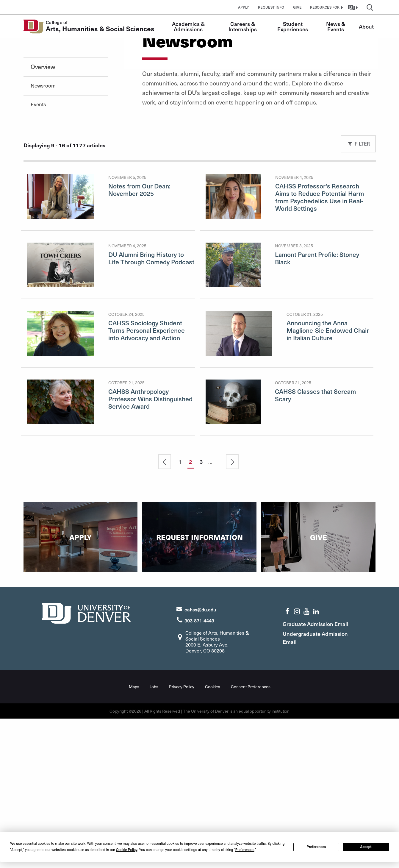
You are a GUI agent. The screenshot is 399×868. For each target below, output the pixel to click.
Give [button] (297, 7)
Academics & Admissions (189, 26)
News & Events (336, 26)
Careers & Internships (243, 26)
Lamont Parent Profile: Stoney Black (317, 408)
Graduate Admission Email (319, 773)
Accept (366, 847)
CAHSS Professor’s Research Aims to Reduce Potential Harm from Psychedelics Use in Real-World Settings (320, 348)
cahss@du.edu (200, 759)
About (366, 26)
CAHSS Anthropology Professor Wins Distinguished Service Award (150, 549)
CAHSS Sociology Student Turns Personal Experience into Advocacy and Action (147, 481)
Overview (43, 217)
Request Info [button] (271, 7)
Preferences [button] (245, 850)
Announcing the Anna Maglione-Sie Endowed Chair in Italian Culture (328, 481)
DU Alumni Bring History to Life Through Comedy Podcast (151, 408)
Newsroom (43, 236)
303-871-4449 (199, 770)
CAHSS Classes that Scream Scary (315, 545)
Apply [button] (244, 7)
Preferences (316, 847)
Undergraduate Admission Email (318, 787)
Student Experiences (293, 26)
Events (38, 255)
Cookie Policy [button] (127, 850)
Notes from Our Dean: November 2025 (139, 340)
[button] (326, 7)
